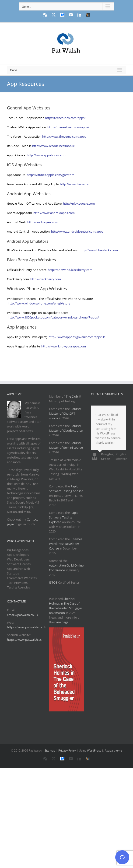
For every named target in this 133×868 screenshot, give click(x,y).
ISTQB (53, 582)
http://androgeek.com (43, 222)
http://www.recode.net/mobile (53, 146)
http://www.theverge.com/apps (64, 136)
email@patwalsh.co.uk (23, 615)
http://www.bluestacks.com (99, 250)
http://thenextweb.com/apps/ (68, 127)
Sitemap (50, 751)
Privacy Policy (67, 751)
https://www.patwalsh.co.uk (26, 627)
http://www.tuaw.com (75, 184)
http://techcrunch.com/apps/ (65, 118)
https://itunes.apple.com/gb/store (51, 175)
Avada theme (113, 751)
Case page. (62, 622)
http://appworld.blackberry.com (70, 270)
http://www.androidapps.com (54, 213)
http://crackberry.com (46, 279)
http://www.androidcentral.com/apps (77, 231)
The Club (72, 396)
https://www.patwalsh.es (24, 640)
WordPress (94, 751)
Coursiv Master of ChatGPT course (65, 413)
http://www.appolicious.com (47, 155)
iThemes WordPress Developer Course (66, 544)
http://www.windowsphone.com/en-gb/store (39, 303)
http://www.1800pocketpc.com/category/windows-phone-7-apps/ (53, 317)
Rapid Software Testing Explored (64, 517)
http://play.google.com (79, 203)
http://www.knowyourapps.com (64, 346)
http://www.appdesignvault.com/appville (77, 337)
